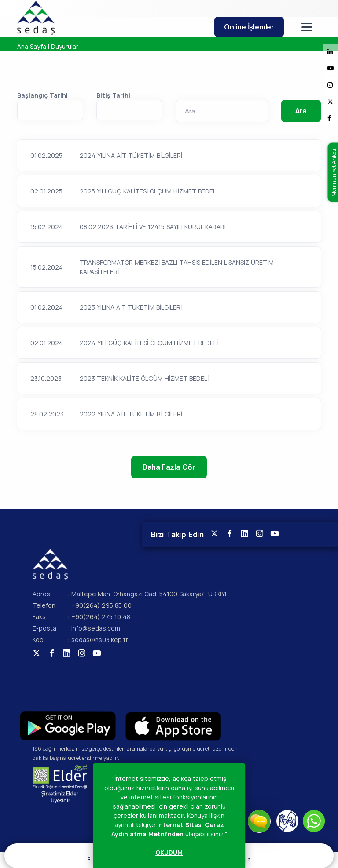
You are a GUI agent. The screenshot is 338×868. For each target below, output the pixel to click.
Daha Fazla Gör (169, 467)
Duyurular (65, 46)
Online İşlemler (249, 27)
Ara (301, 111)
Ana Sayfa (32, 46)
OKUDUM (169, 852)
